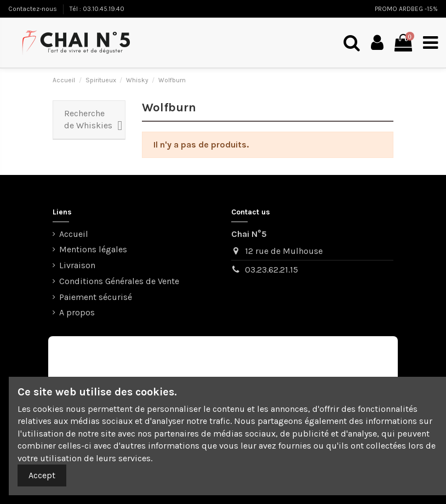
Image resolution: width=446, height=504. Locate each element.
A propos (77, 312)
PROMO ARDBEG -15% (406, 9)
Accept (42, 475)
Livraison (77, 265)
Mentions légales (93, 249)
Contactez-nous (33, 9)
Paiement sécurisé (96, 297)
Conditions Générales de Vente (119, 281)
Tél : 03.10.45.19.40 (97, 9)
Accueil (74, 234)
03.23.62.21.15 (271, 270)
